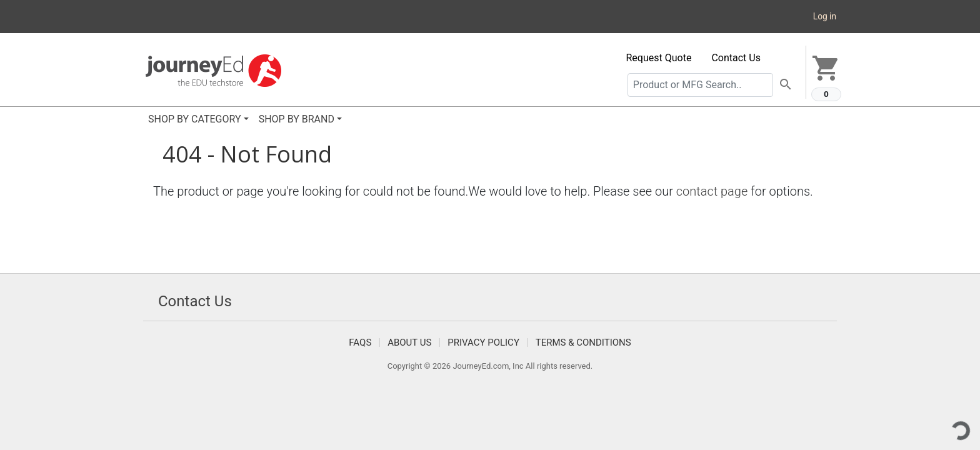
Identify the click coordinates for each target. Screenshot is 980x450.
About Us (409, 342)
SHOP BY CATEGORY (195, 119)
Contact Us (736, 58)
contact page (712, 191)
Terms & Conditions (583, 342)
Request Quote (659, 58)
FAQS (360, 342)
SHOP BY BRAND (297, 119)
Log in (825, 16)
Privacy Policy (483, 342)
